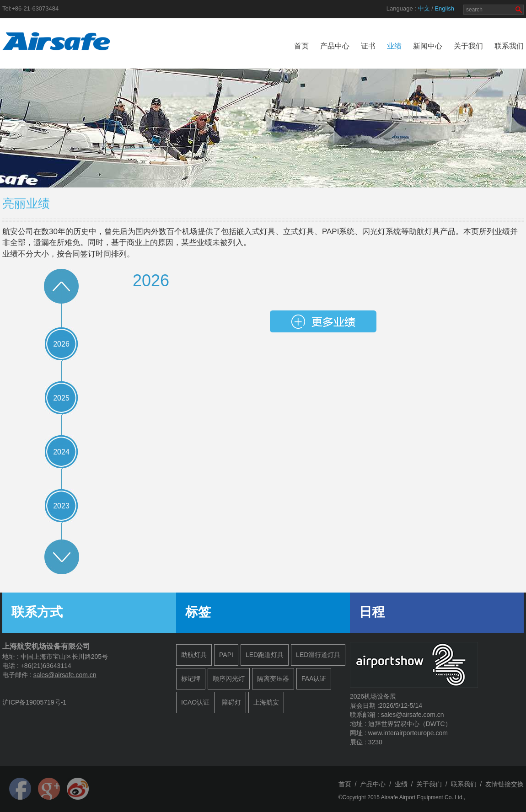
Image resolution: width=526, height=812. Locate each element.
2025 (61, 398)
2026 (61, 344)
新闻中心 (428, 46)
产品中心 (335, 46)
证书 (368, 46)
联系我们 (509, 46)
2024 (61, 452)
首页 (301, 46)
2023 (61, 506)
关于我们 (468, 46)
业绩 (394, 46)
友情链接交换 (505, 784)
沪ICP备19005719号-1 (34, 702)
